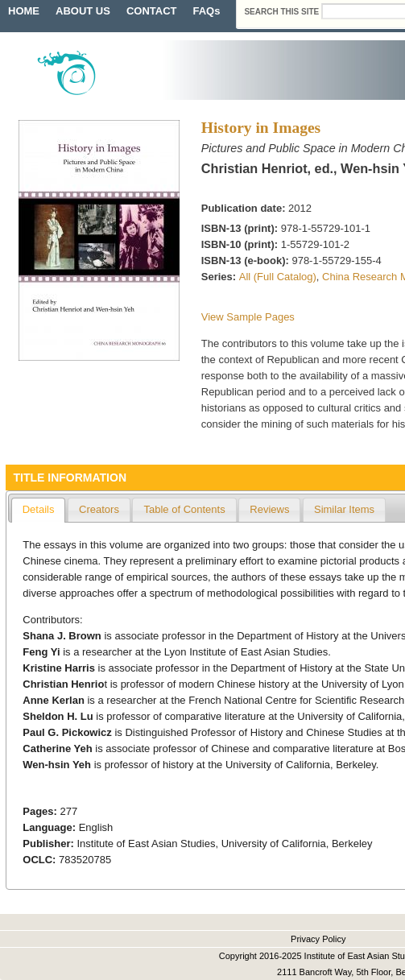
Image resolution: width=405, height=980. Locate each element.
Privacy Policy (318, 939)
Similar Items (344, 509)
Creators (99, 509)
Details (39, 509)
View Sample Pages (248, 317)
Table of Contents (184, 509)
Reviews (269, 509)
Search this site (283, 12)
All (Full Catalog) (278, 277)
